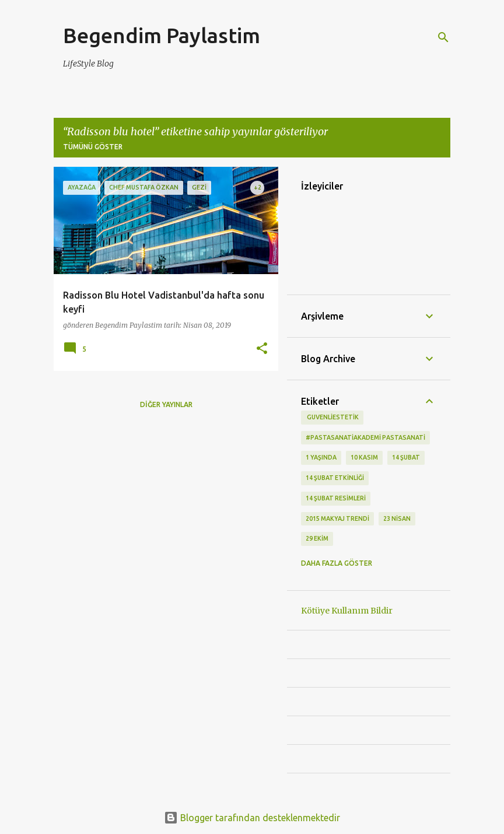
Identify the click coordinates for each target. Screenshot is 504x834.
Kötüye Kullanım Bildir (347, 611)
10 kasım (364, 457)
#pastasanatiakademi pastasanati (365, 437)
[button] (262, 349)
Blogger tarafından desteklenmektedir (252, 818)
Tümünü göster (93, 147)
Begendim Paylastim (162, 35)
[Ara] (443, 37)
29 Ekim (317, 538)
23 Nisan (397, 518)
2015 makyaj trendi (337, 518)
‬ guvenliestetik (332, 417)
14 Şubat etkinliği (335, 478)
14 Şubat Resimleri (336, 498)
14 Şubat (406, 457)
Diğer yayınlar (166, 404)
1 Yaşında (321, 457)
